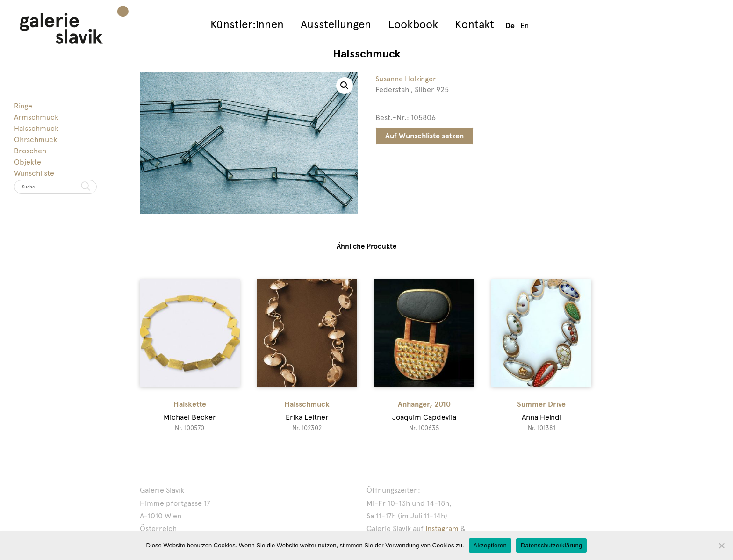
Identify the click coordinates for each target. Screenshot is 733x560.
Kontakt (474, 24)
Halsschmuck (36, 128)
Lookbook (413, 24)
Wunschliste (34, 173)
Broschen (30, 151)
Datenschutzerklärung (551, 545)
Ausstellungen (336, 24)
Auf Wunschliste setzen (424, 136)
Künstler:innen (247, 24)
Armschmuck (36, 117)
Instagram (442, 528)
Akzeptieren (490, 545)
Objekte (28, 162)
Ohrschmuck (36, 140)
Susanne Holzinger (406, 79)
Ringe (23, 106)
